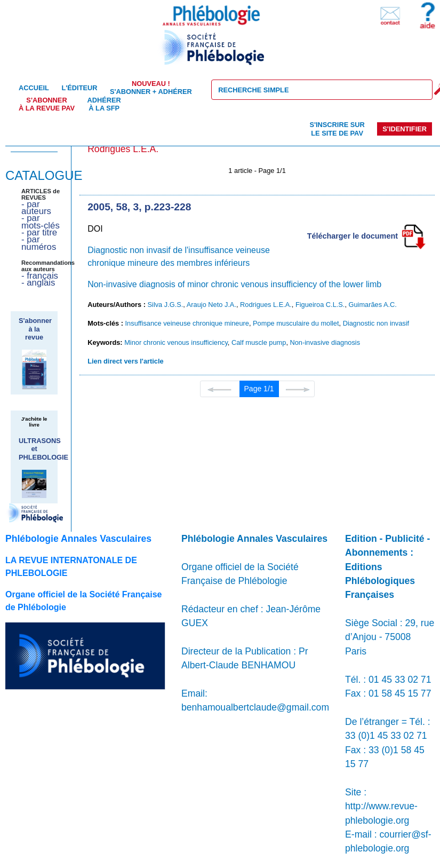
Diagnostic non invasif (376, 323)
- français (40, 276)
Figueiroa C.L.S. (320, 305)
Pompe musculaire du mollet (296, 323)
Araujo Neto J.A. (211, 305)
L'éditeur (79, 88)
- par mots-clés (41, 222)
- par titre (39, 232)
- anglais (38, 283)
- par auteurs (36, 208)
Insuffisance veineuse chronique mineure (187, 323)
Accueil (34, 88)
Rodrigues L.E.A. (266, 305)
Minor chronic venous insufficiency (176, 342)
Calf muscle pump (259, 342)
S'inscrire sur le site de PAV (337, 129)
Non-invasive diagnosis (325, 342)
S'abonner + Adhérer (151, 88)
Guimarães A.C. (373, 305)
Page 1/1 (259, 389)
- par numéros (39, 243)
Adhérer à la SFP (104, 104)
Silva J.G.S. (166, 305)
